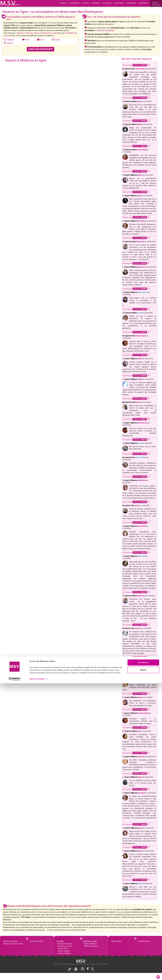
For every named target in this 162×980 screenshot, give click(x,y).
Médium (90, 3)
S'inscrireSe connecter (156, 4)
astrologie (98, 30)
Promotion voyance (65, 946)
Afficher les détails (37, 976)
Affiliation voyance (91, 946)
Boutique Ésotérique (65, 944)
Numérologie (121, 3)
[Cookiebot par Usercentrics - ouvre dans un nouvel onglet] (15, 976)
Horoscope (110, 3)
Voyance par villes (36, 941)
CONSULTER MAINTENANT (40, 49)
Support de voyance (10, 941)
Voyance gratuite (64, 951)
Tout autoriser (143, 959)
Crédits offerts (63, 948)
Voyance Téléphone (133, 175)
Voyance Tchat (135, 69)
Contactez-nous (144, 941)
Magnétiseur (144, 3)
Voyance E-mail (132, 402)
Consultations (79, 3)
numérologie (109, 30)
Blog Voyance (117, 941)
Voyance (68, 3)
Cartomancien (133, 3)
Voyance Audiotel (132, 101)
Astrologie (99, 3)
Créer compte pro (90, 944)
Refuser (143, 966)
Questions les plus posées (13, 944)
